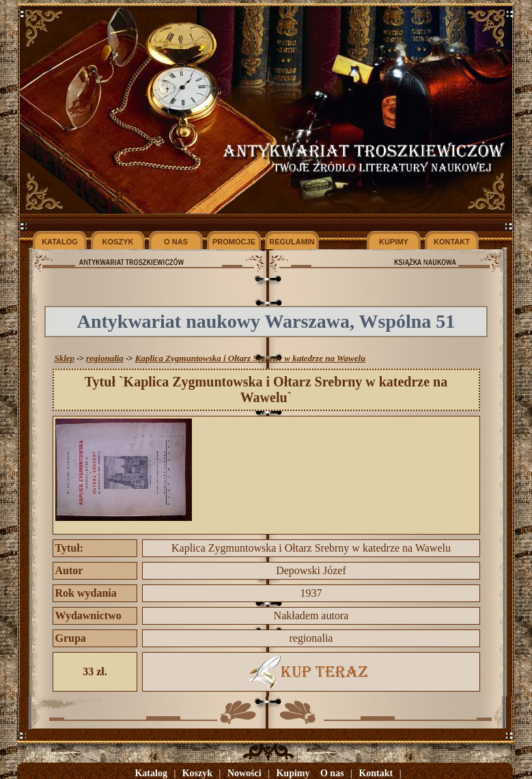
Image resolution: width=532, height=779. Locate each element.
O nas (332, 773)
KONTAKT (452, 242)
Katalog (151, 773)
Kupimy (293, 773)
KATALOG (60, 242)
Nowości (244, 773)
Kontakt (376, 773)
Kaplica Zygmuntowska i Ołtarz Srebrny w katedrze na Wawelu (251, 358)
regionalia (105, 358)
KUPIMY (394, 242)
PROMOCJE (234, 242)
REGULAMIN (292, 242)
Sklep (65, 358)
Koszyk (197, 773)
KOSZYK (118, 242)
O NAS (176, 242)
